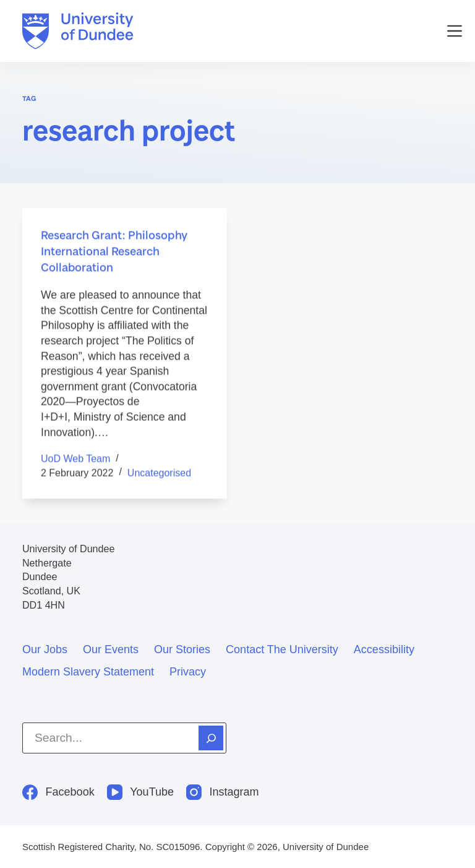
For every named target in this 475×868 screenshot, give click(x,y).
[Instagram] (223, 792)
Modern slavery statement (88, 672)
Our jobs (45, 649)
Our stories (182, 649)
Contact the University (282, 649)
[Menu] (455, 31)
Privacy (188, 672)
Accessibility (384, 649)
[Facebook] (58, 792)
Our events (111, 649)
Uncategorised (159, 473)
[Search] (211, 738)
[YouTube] (140, 792)
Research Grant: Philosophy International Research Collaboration (114, 251)
